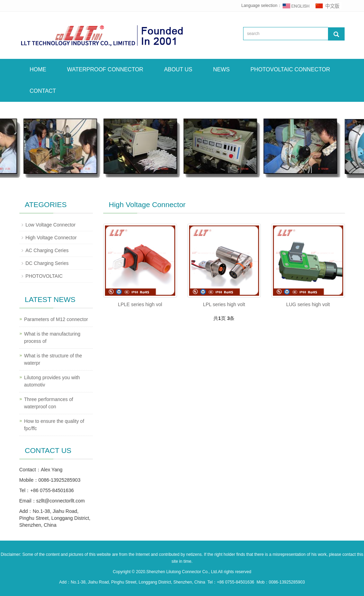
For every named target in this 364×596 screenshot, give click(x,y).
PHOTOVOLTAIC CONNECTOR (290, 69)
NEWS (221, 69)
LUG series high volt (308, 304)
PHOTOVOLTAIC (44, 276)
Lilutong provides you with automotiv (52, 381)
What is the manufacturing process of (52, 337)
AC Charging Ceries (47, 250)
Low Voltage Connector (51, 225)
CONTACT (43, 91)
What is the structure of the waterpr (53, 359)
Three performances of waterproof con (49, 403)
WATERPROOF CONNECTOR (105, 69)
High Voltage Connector (51, 238)
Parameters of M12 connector (56, 319)
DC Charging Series (47, 263)
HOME (38, 69)
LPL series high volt (224, 304)
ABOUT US (178, 69)
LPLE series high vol (140, 304)
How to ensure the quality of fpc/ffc (54, 425)
